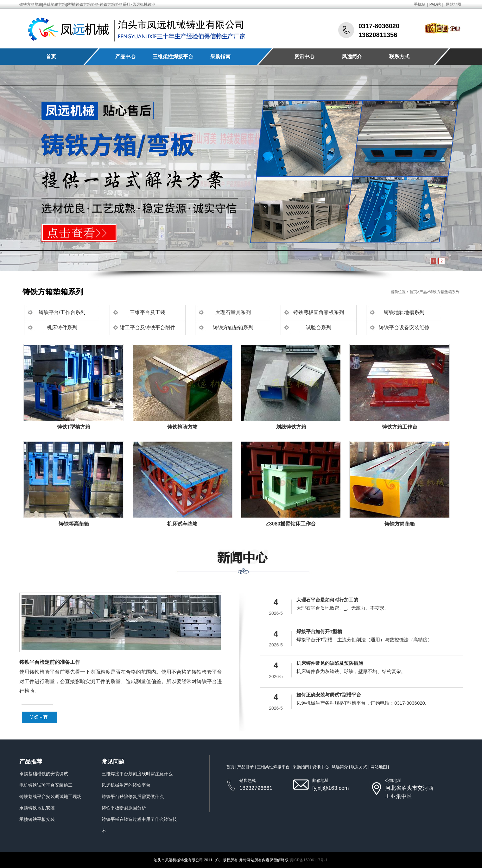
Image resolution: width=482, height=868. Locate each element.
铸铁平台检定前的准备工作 (50, 662)
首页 (51, 57)
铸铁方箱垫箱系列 (444, 292)
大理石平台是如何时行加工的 (327, 600)
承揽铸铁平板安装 (37, 819)
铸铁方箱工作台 (400, 427)
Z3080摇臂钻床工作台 (291, 524)
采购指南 (220, 57)
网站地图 (453, 4)
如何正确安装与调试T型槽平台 (329, 695)
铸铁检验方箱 (182, 427)
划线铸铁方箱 (291, 427)
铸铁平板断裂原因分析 (124, 808)
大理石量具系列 (233, 312)
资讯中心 (304, 57)
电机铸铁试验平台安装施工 (46, 785)
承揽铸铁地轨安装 (37, 808)
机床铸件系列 (62, 327)
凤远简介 (352, 57)
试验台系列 (319, 327)
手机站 (420, 4)
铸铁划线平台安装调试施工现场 (50, 796)
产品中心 (125, 57)
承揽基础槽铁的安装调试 (44, 774)
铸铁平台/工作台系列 (62, 312)
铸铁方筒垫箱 (400, 524)
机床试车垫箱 (182, 524)
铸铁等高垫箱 (74, 524)
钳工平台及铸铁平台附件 (148, 327)
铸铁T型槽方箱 (74, 427)
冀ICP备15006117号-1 (308, 860)
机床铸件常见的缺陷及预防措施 (330, 663)
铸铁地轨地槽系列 (404, 312)
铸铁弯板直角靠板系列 (319, 312)
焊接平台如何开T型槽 (319, 631)
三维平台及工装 (148, 312)
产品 (423, 292)
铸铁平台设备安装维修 (404, 327)
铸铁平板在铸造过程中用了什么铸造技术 (139, 825)
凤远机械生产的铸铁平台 (126, 785)
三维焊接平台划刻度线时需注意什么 (137, 774)
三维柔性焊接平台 (173, 57)
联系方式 (399, 57)
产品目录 (245, 767)
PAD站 (435, 4)
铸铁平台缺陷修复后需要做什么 (133, 796)
